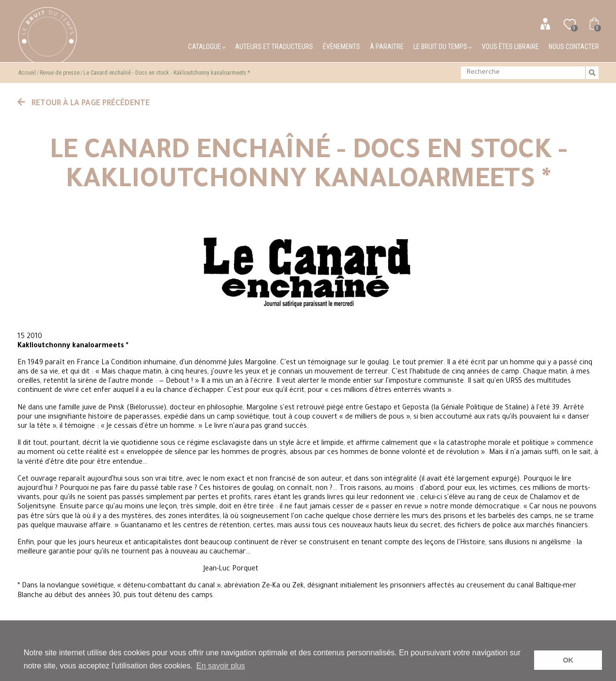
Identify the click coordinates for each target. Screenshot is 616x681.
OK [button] (568, 660)
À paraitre (387, 47)
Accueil (27, 73)
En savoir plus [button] (221, 666)
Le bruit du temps (442, 47)
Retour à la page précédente (84, 104)
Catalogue (207, 47)
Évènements (341, 47)
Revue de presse (60, 73)
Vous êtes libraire (510, 47)
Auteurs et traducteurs (274, 47)
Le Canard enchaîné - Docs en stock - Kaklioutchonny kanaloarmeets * (167, 73)
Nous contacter (574, 47)
